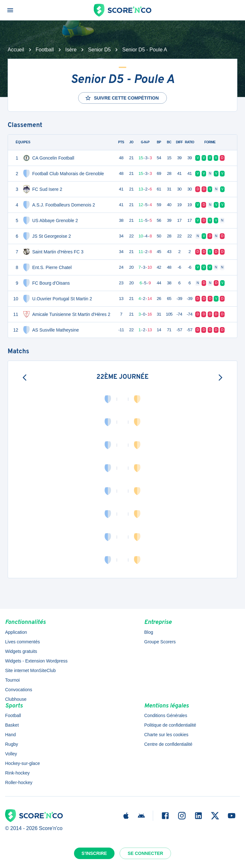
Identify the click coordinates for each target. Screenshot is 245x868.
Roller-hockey (19, 782)
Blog (149, 632)
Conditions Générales (166, 715)
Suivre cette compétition (122, 98)
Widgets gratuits (21, 651)
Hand (10, 735)
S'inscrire (94, 853)
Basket (12, 725)
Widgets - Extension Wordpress (36, 661)
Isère (71, 50)
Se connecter (145, 853)
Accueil (16, 50)
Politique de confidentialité (170, 725)
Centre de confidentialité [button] (168, 744)
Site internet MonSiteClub (30, 670)
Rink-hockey (17, 773)
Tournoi (12, 680)
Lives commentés (22, 642)
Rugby (11, 744)
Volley (11, 754)
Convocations (19, 690)
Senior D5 (99, 50)
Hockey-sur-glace (22, 763)
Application (16, 632)
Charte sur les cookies (166, 735)
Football (45, 50)
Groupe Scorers (160, 642)
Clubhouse (16, 699)
